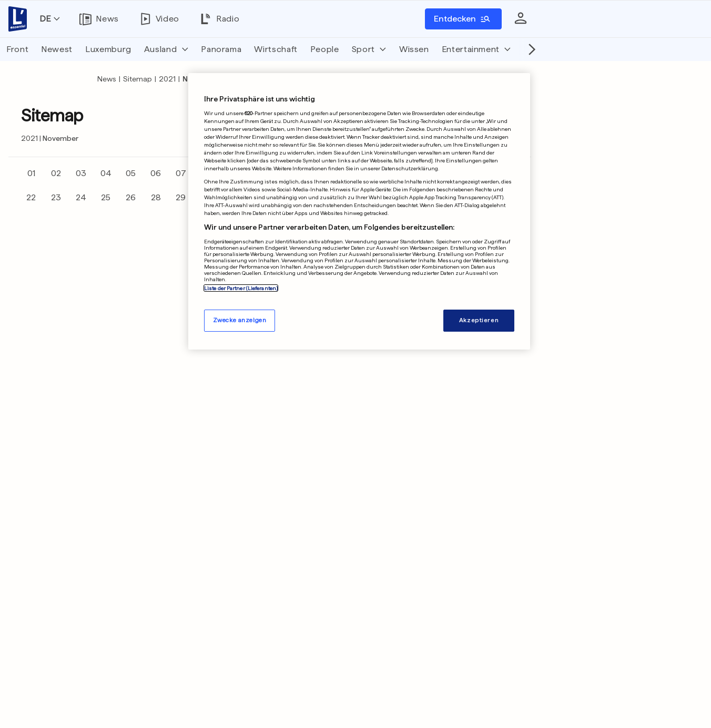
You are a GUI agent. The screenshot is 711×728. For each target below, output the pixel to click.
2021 (167, 79)
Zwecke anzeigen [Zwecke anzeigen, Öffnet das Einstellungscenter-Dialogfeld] (240, 320)
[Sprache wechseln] (50, 19)
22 (31, 197)
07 (181, 173)
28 (156, 197)
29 (181, 197)
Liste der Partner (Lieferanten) (241, 288)
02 (56, 173)
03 (81, 173)
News (107, 79)
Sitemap (138, 79)
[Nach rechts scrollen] (529, 49)
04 (106, 173)
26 (131, 197)
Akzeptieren (479, 320)
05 (131, 173)
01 (31, 173)
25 (106, 197)
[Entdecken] (463, 19)
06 (156, 173)
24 (81, 197)
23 (56, 197)
